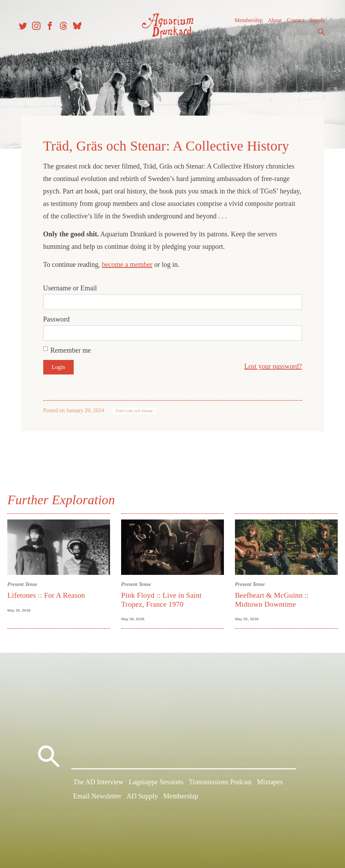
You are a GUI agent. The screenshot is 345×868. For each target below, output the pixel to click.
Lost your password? (273, 364)
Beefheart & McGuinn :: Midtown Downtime (271, 596)
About (271, 24)
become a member (127, 262)
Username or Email (70, 286)
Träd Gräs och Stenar (134, 408)
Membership (244, 24)
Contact (291, 24)
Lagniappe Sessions (156, 784)
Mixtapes (270, 784)
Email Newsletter (97, 798)
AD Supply (142, 798)
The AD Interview (98, 784)
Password (57, 317)
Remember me (71, 348)
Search (317, 36)
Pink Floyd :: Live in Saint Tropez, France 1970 (163, 596)
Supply (313, 24)
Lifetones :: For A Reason (50, 591)
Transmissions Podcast (220, 784)
